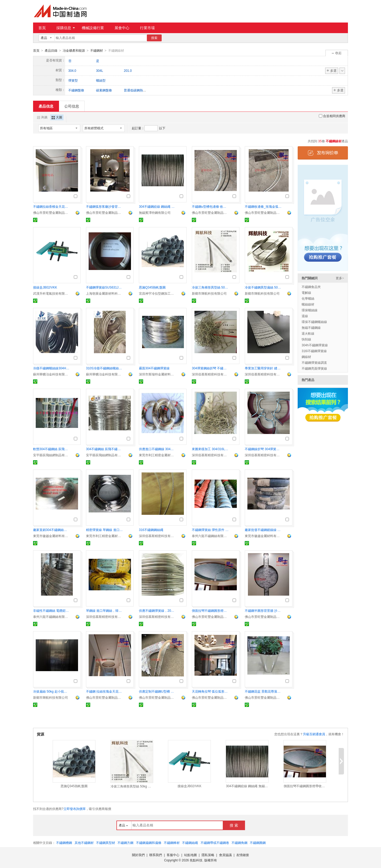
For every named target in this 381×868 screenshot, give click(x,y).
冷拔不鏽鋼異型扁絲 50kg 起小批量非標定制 (263, 287)
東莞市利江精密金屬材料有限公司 (157, 455)
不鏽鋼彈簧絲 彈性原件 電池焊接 (210, 530)
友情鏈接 (243, 855)
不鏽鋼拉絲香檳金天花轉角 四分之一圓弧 (52, 206)
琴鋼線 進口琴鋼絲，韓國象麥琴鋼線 (105, 610)
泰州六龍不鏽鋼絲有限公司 (210, 536)
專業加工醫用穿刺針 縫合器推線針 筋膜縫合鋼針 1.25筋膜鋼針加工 (263, 368)
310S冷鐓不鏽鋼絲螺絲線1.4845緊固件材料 (105, 368)
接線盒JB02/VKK (45, 287)
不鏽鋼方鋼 (125, 843)
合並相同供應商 (332, 116)
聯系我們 (156, 855)
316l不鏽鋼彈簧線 (314, 351)
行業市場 (147, 28)
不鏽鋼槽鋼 (64, 843)
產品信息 (46, 106)
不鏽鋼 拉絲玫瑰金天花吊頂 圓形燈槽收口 (105, 691)
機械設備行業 (93, 28)
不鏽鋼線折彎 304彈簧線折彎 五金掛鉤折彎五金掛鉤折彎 (263, 449)
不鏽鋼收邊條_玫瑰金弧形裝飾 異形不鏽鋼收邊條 (263, 206)
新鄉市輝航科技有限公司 (209, 293)
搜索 (154, 38)
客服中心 (173, 855)
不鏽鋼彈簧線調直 (314, 362)
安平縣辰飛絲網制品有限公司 (52, 455)
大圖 (57, 117)
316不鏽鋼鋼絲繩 (151, 530)
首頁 (42, 28)
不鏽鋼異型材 (106, 843)
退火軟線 (308, 333)
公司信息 (72, 106)
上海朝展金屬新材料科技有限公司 (105, 293)
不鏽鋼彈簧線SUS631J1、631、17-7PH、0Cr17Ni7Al (105, 287)
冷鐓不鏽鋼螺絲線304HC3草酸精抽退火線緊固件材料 (52, 368)
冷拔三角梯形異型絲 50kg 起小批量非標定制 (210, 287)
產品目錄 (51, 51)
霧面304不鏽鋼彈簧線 (154, 368)
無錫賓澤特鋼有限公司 (155, 212)
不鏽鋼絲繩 (190, 843)
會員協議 (225, 855)
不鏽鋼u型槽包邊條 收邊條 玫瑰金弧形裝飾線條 (210, 206)
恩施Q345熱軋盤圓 (152, 287)
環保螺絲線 (310, 310)
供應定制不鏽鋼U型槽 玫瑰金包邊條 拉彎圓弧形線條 (157, 691)
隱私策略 (208, 855)
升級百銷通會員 (314, 734)
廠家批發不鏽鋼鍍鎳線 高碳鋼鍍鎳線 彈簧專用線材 (263, 530)
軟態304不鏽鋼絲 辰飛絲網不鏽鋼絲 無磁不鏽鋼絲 (52, 449)
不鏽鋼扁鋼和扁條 (149, 843)
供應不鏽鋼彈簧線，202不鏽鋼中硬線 (157, 610)
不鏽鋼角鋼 (239, 843)
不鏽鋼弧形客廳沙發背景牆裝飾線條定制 (105, 206)
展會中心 (122, 28)
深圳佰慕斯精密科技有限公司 (210, 374)
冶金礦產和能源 (74, 51)
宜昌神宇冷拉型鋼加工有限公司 (157, 293)
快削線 (306, 339)
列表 (42, 117)
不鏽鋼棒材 (172, 843)
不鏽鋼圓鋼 (258, 843)
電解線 (306, 293)
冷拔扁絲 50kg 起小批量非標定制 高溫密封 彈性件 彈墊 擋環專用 (52, 691)
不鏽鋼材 (97, 51)
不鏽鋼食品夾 (311, 287)
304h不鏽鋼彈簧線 (315, 345)
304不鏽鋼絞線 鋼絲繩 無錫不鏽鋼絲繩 (157, 206)
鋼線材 (306, 357)
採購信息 (66, 28)
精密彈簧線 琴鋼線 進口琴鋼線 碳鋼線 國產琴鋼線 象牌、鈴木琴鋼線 (105, 530)
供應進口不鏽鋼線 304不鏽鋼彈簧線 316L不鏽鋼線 (157, 449)
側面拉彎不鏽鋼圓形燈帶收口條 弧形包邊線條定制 (210, 610)
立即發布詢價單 (75, 809)
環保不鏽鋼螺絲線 (314, 322)
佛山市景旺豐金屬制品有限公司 (52, 212)
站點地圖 (190, 855)
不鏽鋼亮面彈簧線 (314, 368)
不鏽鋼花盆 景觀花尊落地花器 (263, 691)
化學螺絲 (308, 298)
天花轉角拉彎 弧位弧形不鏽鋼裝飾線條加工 (210, 691)
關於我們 (138, 855)
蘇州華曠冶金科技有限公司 (52, 374)
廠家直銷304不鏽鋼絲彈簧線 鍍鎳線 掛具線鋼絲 (52, 530)
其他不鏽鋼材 (84, 843)
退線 (305, 316)
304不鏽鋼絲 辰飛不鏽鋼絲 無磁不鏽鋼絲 (105, 449)
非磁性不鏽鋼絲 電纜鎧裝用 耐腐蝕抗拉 (52, 610)
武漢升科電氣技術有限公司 (52, 293)
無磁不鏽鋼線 (311, 327)
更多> (340, 278)
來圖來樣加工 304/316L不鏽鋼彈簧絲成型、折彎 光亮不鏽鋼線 (210, 449)
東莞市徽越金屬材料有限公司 (52, 536)
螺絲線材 (308, 304)
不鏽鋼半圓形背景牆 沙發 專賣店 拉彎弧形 (263, 610)
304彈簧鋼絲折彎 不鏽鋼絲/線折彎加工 (210, 368)
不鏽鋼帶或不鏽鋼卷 (215, 843)
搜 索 (234, 825)
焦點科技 (196, 860)
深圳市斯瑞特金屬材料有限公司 (157, 374)
